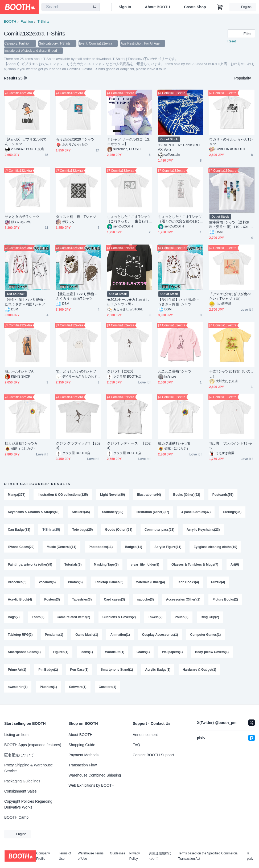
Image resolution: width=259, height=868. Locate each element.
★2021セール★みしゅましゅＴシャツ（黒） (128, 302)
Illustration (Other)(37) (153, 513)
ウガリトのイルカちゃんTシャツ (231, 142)
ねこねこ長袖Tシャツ (175, 372)
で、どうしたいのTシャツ (76, 372)
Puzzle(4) (218, 583)
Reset (232, 42)
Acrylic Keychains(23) (203, 530)
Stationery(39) (113, 513)
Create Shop (195, 7)
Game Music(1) (87, 636)
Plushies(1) (48, 689)
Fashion (27, 21)
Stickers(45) (81, 513)
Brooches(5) (17, 583)
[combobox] (71, 7)
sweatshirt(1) (18, 689)
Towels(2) (155, 618)
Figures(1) (61, 654)
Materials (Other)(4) (150, 583)
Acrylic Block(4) (20, 601)
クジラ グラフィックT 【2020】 (78, 446)
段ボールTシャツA (19, 372)
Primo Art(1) (17, 671)
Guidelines (118, 853)
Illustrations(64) (149, 495)
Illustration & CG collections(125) (63, 495)
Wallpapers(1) (172, 654)
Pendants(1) (54, 636)
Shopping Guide (82, 745)
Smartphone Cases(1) (24, 654)
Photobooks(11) (101, 548)
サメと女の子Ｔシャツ (22, 217)
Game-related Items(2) (73, 618)
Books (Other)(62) (187, 495)
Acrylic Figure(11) (168, 548)
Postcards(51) (223, 495)
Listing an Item (16, 735)
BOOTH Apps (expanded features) (33, 745)
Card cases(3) (115, 601)
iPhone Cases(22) (21, 548)
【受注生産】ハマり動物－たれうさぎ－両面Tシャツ (26, 302)
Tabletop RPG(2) (20, 636)
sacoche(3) (145, 601)
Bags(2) (14, 618)
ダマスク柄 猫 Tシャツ (76, 217)
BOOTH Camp (16, 817)
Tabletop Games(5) (109, 583)
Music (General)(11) (62, 548)
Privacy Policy (135, 856)
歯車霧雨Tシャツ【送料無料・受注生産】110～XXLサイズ (231, 225)
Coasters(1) (108, 689)
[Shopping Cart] (220, 7)
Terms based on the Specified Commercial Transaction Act (208, 856)
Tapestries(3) (82, 601)
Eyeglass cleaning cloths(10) (216, 548)
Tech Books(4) (188, 583)
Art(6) (235, 566)
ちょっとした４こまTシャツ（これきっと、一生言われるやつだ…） (129, 220)
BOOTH (10, 21)
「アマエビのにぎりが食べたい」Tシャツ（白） (230, 297)
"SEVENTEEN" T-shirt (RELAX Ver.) (180, 148)
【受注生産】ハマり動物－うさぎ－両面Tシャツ (179, 302)
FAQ (137, 745)
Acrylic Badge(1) (158, 671)
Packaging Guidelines (22, 781)
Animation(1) (120, 636)
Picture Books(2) (225, 601)
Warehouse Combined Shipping (95, 775)
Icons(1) (87, 654)
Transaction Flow (83, 765)
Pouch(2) (182, 618)
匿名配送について (19, 755)
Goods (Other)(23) (119, 530)
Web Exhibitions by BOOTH (91, 785)
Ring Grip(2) (210, 618)
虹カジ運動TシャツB (174, 444)
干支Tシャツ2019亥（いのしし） (232, 374)
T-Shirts (44, 21)
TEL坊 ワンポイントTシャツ (231, 446)
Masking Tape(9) (106, 566)
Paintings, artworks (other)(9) (30, 566)
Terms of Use (65, 856)
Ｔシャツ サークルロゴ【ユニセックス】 (128, 142)
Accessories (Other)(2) (183, 601)
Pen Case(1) (79, 671)
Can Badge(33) (19, 530)
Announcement (145, 735)
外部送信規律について (160, 856)
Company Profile (43, 856)
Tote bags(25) (83, 530)
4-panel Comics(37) (196, 513)
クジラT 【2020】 (121, 372)
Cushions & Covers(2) (119, 618)
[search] (94, 7)
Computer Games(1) (206, 636)
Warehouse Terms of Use (91, 856)
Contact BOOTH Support (153, 755)
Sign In (125, 7)
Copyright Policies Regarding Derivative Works (28, 804)
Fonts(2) (38, 618)
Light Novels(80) (112, 495)
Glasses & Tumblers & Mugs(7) (195, 566)
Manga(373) (17, 495)
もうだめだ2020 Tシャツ (75, 140)
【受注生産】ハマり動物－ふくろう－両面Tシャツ (77, 297)
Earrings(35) (232, 513)
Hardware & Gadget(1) (200, 671)
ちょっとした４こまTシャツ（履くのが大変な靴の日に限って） (180, 220)
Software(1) (78, 689)
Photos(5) (75, 583)
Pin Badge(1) (48, 671)
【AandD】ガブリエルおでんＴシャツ (26, 142)
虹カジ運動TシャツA (21, 444)
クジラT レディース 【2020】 (129, 446)
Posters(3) (52, 601)
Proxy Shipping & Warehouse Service (28, 768)
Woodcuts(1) (115, 654)
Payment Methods (83, 755)
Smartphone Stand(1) (117, 671)
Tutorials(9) (73, 566)
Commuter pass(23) (159, 530)
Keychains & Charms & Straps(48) (34, 513)
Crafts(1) (143, 654)
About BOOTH (157, 7)
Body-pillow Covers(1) (212, 654)
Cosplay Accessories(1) (160, 636)
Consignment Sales (20, 791)
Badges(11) (134, 548)
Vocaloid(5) (47, 583)
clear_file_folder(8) (145, 566)
